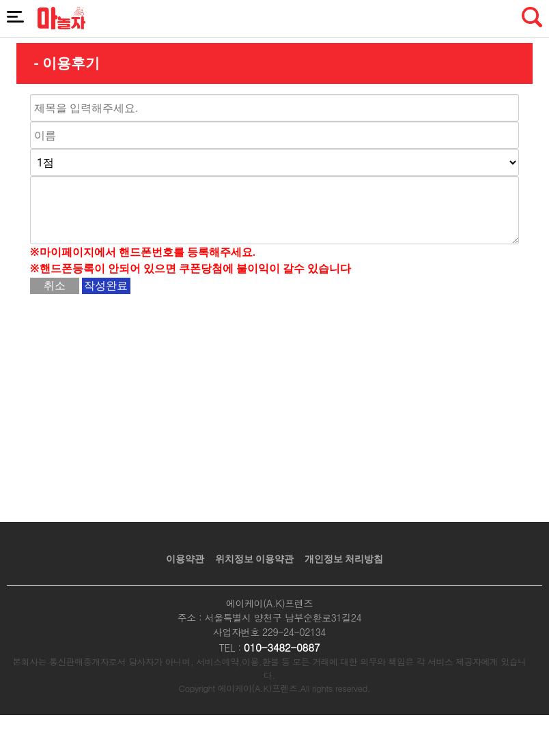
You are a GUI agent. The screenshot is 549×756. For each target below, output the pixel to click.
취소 (55, 286)
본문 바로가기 (0, 0)
